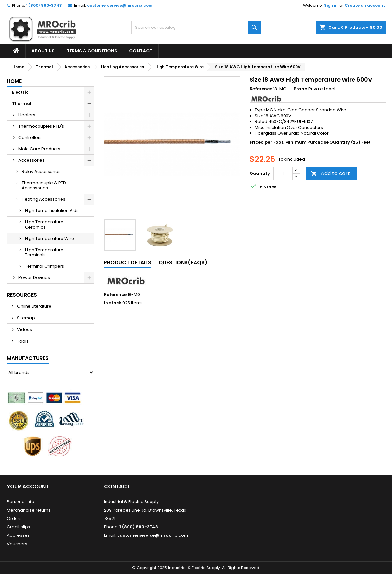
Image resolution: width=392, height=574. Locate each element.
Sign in (331, 5)
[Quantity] (283, 174)
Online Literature (34, 306)
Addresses (18, 535)
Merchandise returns (29, 510)
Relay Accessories (41, 171)
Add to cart (330, 173)
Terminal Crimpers (45, 266)
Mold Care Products (39, 149)
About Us (43, 51)
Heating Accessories (44, 199)
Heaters (27, 115)
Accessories (32, 160)
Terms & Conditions (92, 51)
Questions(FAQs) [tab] (183, 262)
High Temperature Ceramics (44, 225)
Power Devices (34, 278)
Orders (14, 518)
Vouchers (17, 544)
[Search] (196, 28)
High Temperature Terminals (44, 252)
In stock (113, 303)
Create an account (365, 5)
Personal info (21, 502)
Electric (20, 92)
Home (14, 81)
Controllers (30, 137)
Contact (141, 51)
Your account (28, 486)
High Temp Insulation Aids (52, 211)
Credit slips (18, 527)
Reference (261, 89)
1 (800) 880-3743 (44, 5)
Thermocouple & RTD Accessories (44, 185)
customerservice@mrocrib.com (120, 5)
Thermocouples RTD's (41, 126)
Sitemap (26, 318)
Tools (22, 341)
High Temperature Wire (50, 238)
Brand (301, 89)
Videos (24, 329)
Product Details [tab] (128, 262)
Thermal (22, 103)
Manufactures (28, 358)
